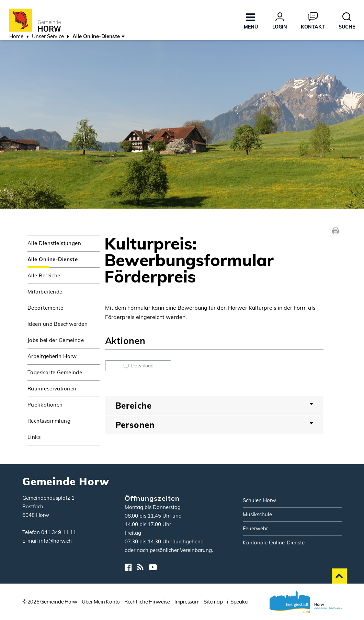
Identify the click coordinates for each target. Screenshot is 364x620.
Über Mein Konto (101, 602)
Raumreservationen (52, 389)
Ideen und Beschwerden (58, 324)
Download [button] (139, 366)
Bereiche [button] (134, 406)
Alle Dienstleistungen (54, 243)
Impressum (187, 602)
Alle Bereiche (44, 275)
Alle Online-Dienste (64, 259)
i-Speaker (238, 602)
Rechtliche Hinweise (147, 602)
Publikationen (45, 405)
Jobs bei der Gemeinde (56, 340)
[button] (48, 37)
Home (16, 36)
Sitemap (213, 602)
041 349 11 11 (59, 532)
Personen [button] (135, 425)
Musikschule (257, 514)
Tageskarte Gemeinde (55, 372)
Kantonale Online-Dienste (274, 542)
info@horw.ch (55, 541)
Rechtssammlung (49, 421)
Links (34, 437)
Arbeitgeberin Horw (52, 356)
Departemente (45, 308)
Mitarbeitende (45, 292)
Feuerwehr (255, 528)
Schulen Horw (259, 500)
